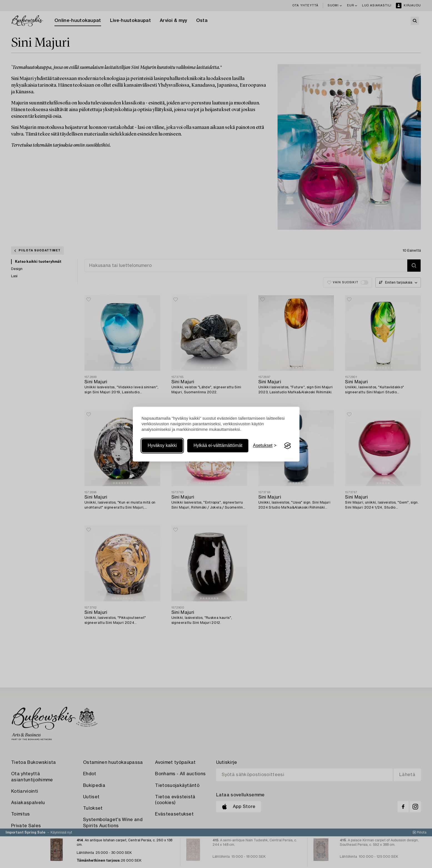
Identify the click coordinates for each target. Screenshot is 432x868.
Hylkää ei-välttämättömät (218, 446)
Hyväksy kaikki (162, 446)
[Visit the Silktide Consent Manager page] (288, 446)
